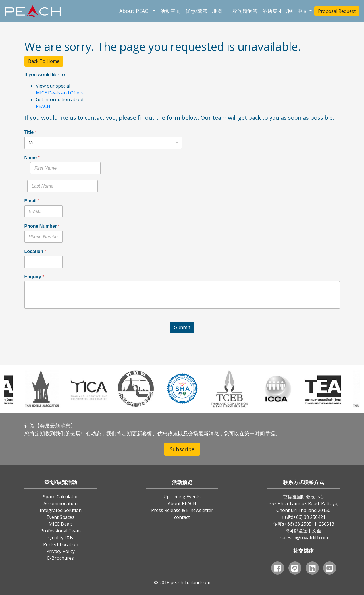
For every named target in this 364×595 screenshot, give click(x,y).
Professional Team (61, 531)
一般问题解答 (242, 11)
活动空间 (170, 11)
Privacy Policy (61, 551)
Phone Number (42, 226)
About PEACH (136, 11)
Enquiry (34, 277)
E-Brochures (61, 558)
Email (32, 201)
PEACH (43, 106)
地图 (217, 11)
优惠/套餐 (196, 11)
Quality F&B (61, 538)
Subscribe (182, 449)
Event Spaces (61, 517)
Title (31, 132)
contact (182, 517)
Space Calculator (61, 497)
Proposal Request (337, 11)
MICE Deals (61, 524)
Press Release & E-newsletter (182, 510)
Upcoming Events (182, 497)
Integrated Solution (61, 510)
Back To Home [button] (44, 61)
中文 (303, 11)
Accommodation (61, 503)
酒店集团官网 (278, 11)
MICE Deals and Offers (60, 93)
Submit (182, 327)
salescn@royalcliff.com (304, 538)
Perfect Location (61, 544)
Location (35, 251)
